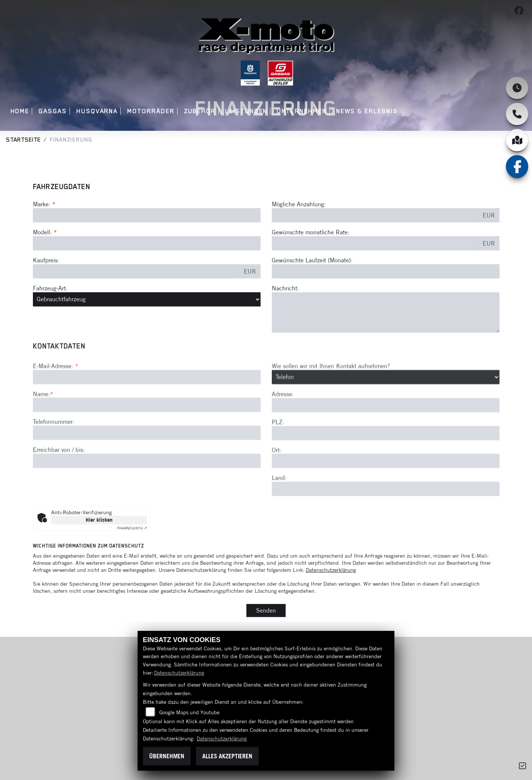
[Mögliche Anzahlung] (375, 216)
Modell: (42, 232)
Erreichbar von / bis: (59, 486)
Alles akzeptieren (227, 756)
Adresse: (283, 430)
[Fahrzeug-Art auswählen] (147, 299)
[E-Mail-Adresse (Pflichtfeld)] (147, 413)
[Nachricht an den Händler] (386, 312)
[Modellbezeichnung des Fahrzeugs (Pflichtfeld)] (147, 244)
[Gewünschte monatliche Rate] (375, 244)
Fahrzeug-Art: (50, 288)
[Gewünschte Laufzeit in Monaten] (386, 271)
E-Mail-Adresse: (56, 402)
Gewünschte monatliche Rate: (311, 232)
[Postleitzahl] (386, 469)
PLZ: (278, 458)
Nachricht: (285, 288)
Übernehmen (167, 756)
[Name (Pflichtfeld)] (147, 441)
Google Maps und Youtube (189, 712)
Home (20, 111)
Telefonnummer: (54, 458)
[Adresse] (386, 441)
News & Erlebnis (367, 111)
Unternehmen (302, 111)
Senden (266, 610)
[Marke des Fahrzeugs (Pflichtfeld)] (147, 216)
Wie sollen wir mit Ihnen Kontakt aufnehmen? (331, 402)
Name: (41, 430)
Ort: (277, 486)
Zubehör (200, 111)
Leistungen (246, 111)
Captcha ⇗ (132, 528)
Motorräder (151, 111)
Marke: (42, 204)
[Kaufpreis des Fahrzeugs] (136, 271)
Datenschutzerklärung (331, 570)
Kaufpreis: (46, 260)
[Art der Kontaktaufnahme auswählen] (386, 413)
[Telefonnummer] (147, 469)
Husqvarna (97, 111)
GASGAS (53, 111)
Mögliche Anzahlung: (299, 204)
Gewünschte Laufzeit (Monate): (312, 260)
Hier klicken (99, 520)
